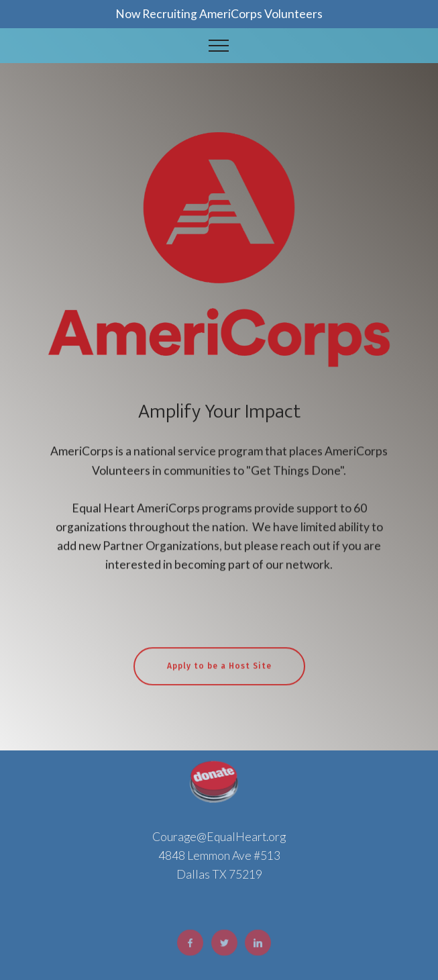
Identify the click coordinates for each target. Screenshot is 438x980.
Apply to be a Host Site (219, 675)
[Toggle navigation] (219, 46)
